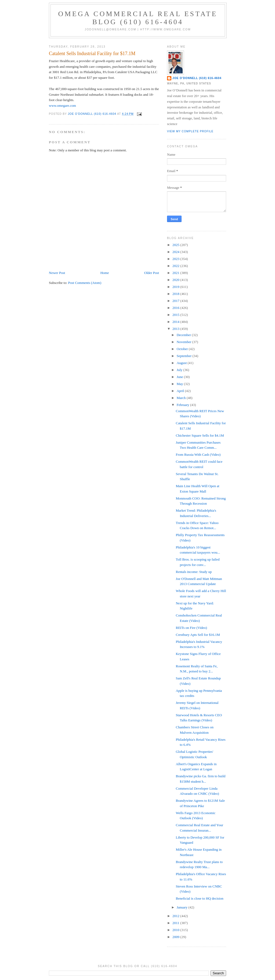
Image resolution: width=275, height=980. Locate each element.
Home (105, 273)
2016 (176, 308)
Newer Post (57, 273)
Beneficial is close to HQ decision (199, 898)
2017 (176, 301)
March (182, 398)
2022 (176, 266)
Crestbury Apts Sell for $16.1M (198, 635)
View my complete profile (190, 131)
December (184, 335)
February (183, 405)
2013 (176, 329)
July (180, 370)
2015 (176, 315)
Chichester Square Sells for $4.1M (200, 435)
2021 (176, 273)
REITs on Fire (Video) (191, 628)
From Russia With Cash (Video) (198, 455)
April (181, 391)
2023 (176, 259)
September (185, 356)
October (183, 349)
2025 (176, 245)
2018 (176, 294)
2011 (176, 923)
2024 (176, 252)
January (183, 907)
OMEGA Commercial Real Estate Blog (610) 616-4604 (138, 18)
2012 (176, 916)
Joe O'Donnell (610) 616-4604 (197, 78)
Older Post (152, 273)
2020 (176, 280)
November (184, 342)
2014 (176, 322)
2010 (176, 930)
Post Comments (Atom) (85, 283)
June (180, 377)
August (182, 363)
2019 (176, 287)
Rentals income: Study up (194, 572)
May (180, 384)
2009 (176, 937)
